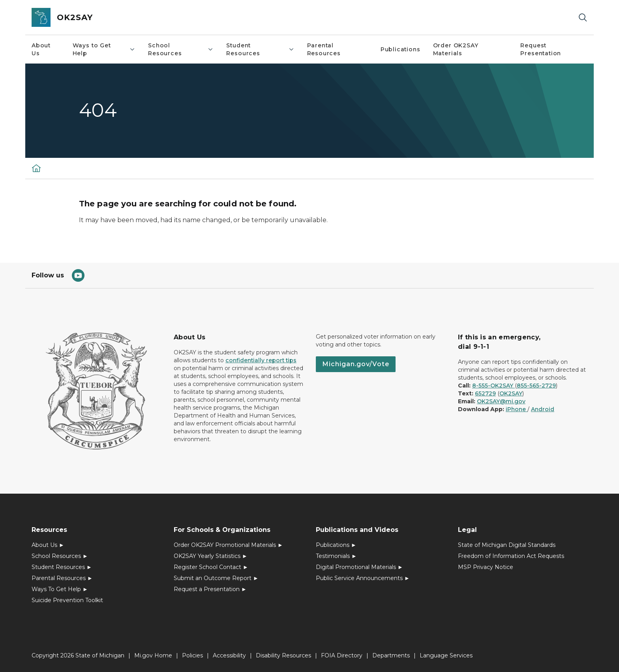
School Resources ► (60, 556)
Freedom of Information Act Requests (511, 556)
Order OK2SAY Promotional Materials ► (228, 545)
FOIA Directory (342, 655)
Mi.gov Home (153, 655)
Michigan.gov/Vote (356, 364)
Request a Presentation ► (210, 589)
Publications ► (336, 545)
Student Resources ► (62, 567)
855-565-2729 (536, 386)
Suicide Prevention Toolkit (67, 600)
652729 (485, 393)
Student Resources (260, 49)
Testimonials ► (336, 556)
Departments (391, 655)
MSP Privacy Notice (486, 567)
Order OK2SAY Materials (456, 49)
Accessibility (229, 655)
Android (543, 409)
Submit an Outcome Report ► (216, 578)
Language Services (446, 655)
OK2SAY (511, 393)
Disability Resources (283, 655)
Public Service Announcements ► (363, 578)
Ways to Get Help (104, 49)
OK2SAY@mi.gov (501, 401)
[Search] (583, 18)
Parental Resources (324, 49)
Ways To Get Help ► (60, 589)
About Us (41, 49)
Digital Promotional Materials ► (359, 567)
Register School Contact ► (211, 567)
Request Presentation (541, 49)
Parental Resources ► (62, 578)
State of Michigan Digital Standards (507, 545)
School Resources (181, 49)
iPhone (517, 409)
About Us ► (48, 545)
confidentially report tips (261, 360)
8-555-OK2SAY (493, 386)
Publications (400, 49)
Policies (192, 655)
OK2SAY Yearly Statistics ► (211, 556)
